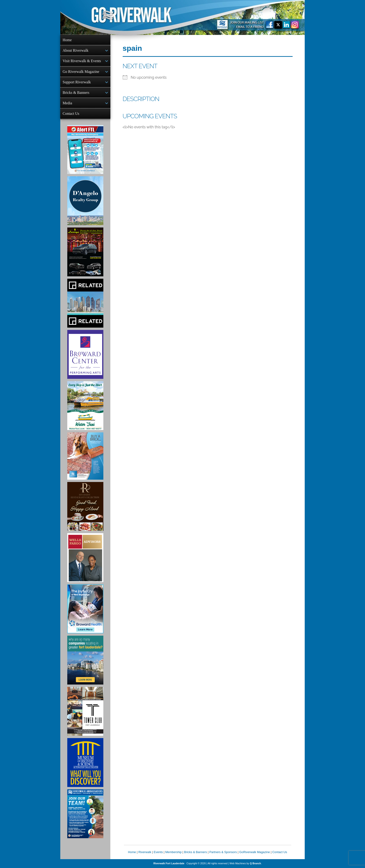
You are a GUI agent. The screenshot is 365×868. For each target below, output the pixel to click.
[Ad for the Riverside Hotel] (85, 506)
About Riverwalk (76, 50)
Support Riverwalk (77, 82)
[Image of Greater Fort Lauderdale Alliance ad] (85, 660)
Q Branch (255, 863)
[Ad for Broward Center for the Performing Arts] (85, 354)
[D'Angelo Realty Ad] (85, 201)
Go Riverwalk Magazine (81, 72)
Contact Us (71, 114)
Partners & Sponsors (223, 852)
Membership (173, 852)
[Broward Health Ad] (85, 609)
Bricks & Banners (76, 93)
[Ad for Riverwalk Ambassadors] (85, 814)
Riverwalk (145, 852)
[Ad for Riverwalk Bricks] (85, 456)
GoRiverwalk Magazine (255, 852)
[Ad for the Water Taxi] (85, 406)
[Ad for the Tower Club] (85, 711)
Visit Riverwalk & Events (82, 61)
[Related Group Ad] (85, 303)
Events (158, 852)
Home (67, 40)
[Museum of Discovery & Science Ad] (85, 763)
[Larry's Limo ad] (85, 252)
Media (67, 103)
